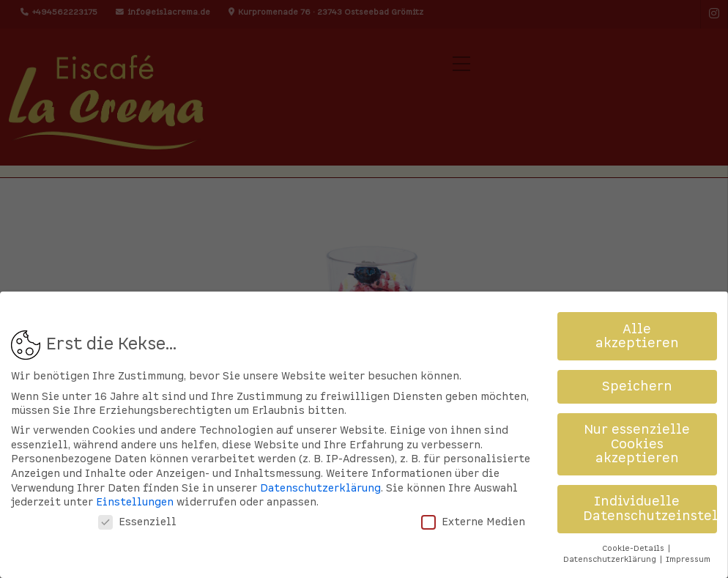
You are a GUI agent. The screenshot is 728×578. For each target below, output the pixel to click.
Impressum (688, 542)
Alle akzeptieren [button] (637, 319)
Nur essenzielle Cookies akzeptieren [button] (637, 427)
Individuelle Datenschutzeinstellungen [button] (650, 492)
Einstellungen (135, 485)
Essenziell (137, 505)
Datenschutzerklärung (320, 471)
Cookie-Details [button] (634, 531)
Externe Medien (473, 505)
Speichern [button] (637, 370)
